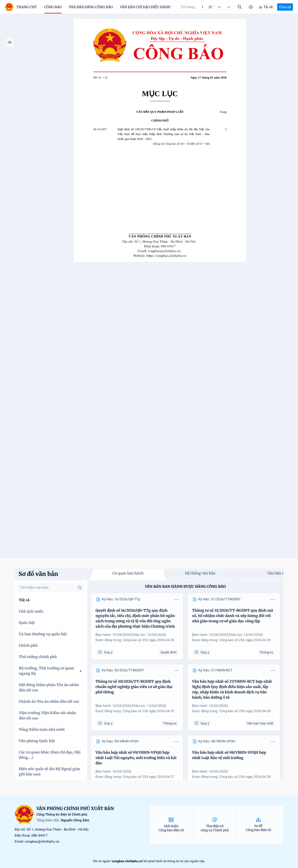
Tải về (266, 7)
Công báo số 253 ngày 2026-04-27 (148, 777)
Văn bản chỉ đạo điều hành (145, 7)
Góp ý (105, 652)
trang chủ (27, 7)
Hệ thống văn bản (200, 573)
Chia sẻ (285, 7)
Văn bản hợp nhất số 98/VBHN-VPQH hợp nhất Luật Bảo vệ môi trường (229, 755)
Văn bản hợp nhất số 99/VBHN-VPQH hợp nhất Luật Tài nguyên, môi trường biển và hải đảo (136, 758)
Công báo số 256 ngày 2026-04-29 (245, 640)
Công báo (53, 7)
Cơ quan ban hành (128, 573)
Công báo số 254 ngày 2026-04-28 (245, 777)
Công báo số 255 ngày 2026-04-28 (148, 640)
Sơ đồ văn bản (38, 574)
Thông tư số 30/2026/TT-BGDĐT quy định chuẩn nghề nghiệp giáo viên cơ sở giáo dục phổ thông (134, 687)
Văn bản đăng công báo (91, 7)
